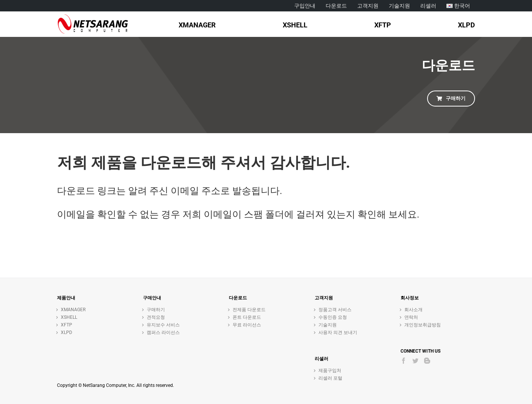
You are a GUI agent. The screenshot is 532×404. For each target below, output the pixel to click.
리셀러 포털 (330, 378)
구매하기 (156, 310)
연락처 (411, 317)
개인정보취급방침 (423, 325)
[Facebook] (404, 361)
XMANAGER (73, 310)
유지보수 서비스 (163, 325)
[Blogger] (427, 361)
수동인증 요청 (333, 317)
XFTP (66, 325)
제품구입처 (330, 371)
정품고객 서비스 (335, 310)
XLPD (66, 332)
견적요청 (156, 317)
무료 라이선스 (247, 325)
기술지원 (328, 325)
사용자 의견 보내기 (338, 332)
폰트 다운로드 (247, 317)
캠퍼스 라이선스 (163, 332)
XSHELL (69, 317)
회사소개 (413, 310)
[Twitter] (415, 361)
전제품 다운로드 (249, 310)
